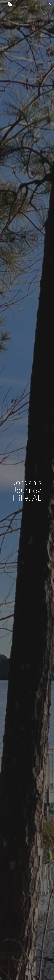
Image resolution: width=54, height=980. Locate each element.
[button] (3, 4)
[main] (27, 490)
